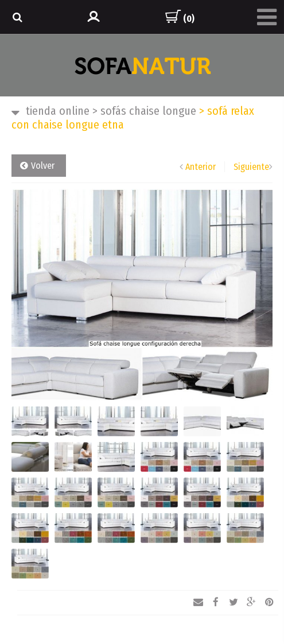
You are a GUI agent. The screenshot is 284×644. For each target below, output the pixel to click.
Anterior (201, 167)
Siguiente (251, 167)
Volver (43, 166)
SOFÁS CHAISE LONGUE (144, 111)
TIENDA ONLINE (58, 111)
